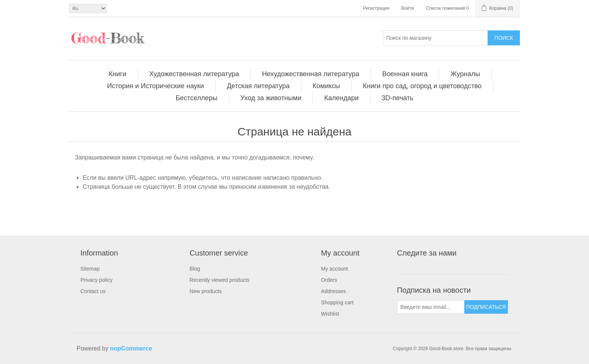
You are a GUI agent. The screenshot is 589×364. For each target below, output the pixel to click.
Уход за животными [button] (271, 98)
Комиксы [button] (326, 86)
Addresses (334, 291)
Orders (329, 280)
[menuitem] (118, 74)
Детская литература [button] (258, 86)
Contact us (93, 291)
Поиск (504, 38)
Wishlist (330, 314)
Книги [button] (117, 74)
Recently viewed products (220, 280)
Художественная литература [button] (194, 74)
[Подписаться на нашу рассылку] (431, 307)
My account (335, 269)
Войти (408, 8)
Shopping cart (337, 302)
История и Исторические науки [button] (156, 86)
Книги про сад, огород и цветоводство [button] (422, 86)
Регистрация (376, 8)
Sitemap (90, 269)
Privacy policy (97, 280)
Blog (195, 269)
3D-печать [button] (398, 98)
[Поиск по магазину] (435, 38)
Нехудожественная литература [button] (310, 74)
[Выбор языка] (88, 8)
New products (206, 291)
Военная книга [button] (405, 74)
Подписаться (486, 307)
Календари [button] (341, 98)
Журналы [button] (465, 74)
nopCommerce (131, 348)
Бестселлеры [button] (197, 98)
